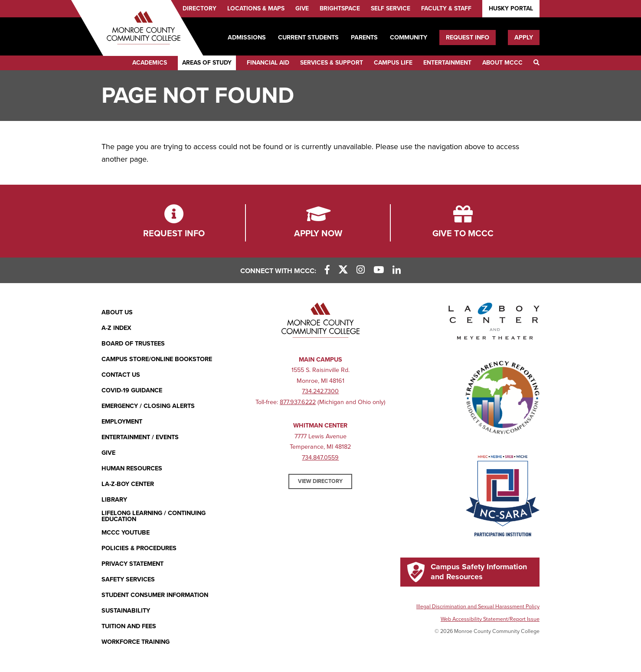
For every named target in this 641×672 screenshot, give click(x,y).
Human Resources (132, 468)
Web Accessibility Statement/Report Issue (490, 619)
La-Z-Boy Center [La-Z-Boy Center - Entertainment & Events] (128, 484)
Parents (364, 38)
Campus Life (393, 63)
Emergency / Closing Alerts (148, 406)
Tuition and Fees (129, 626)
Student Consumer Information (155, 595)
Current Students (308, 38)
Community (409, 38)
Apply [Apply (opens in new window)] (524, 38)
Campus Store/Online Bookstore (157, 359)
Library (114, 500)
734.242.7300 (320, 391)
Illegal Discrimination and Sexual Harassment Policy (478, 607)
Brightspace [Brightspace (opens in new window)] (340, 8)
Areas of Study (207, 63)
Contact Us (121, 375)
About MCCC (502, 63)
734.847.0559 (320, 458)
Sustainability (126, 611)
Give (302, 8)
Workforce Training (136, 642)
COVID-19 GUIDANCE (132, 390)
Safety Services (128, 579)
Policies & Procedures (139, 548)
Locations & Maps (256, 8)
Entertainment (447, 63)
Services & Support (332, 63)
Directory (199, 8)
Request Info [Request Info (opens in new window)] (468, 38)
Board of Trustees (133, 344)
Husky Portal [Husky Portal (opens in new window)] (511, 8)
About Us (117, 312)
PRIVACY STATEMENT (132, 564)
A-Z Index (116, 328)
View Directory (320, 481)
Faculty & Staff (446, 8)
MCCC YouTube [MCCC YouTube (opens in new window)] (126, 533)
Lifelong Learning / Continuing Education (154, 517)
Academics (150, 63)
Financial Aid (268, 63)
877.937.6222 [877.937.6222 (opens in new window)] (298, 402)
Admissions (247, 38)
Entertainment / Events (140, 437)
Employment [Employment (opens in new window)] (122, 422)
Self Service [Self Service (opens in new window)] (391, 8)
